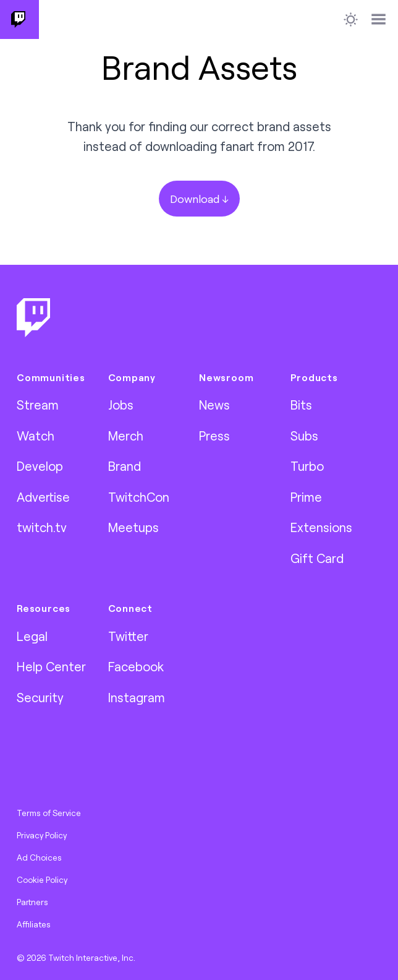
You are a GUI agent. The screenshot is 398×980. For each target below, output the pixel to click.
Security (40, 697)
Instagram (137, 697)
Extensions (321, 527)
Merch (126, 436)
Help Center (51, 666)
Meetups (133, 527)
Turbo (307, 466)
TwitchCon (139, 497)
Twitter (128, 636)
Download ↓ (199, 199)
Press (214, 436)
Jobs (121, 405)
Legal (32, 636)
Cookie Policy (42, 880)
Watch (36, 436)
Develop (40, 466)
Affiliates (34, 924)
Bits (301, 405)
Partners (32, 902)
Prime (306, 497)
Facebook (136, 666)
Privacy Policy (42, 835)
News (214, 405)
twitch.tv (42, 527)
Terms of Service (49, 813)
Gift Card (317, 558)
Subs (304, 436)
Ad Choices (39, 858)
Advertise (43, 497)
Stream (38, 405)
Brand (125, 466)
